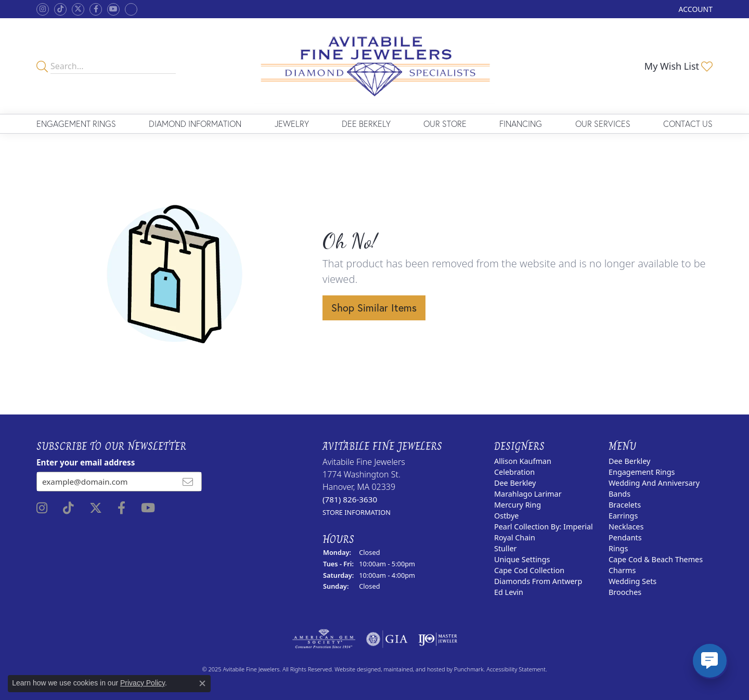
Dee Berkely (366, 124)
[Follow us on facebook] (96, 9)
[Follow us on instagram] (43, 9)
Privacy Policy (143, 683)
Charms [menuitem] (622, 570)
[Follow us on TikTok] (60, 9)
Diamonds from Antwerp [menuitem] (538, 581)
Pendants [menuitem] (625, 537)
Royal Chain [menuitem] (515, 537)
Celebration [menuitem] (514, 472)
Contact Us (688, 124)
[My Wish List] (679, 66)
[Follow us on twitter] (78, 9)
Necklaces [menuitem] (626, 527)
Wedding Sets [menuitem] (632, 581)
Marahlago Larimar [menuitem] (528, 494)
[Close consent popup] (202, 683)
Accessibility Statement (516, 669)
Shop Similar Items (374, 308)
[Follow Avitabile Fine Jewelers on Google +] (131, 9)
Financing (521, 124)
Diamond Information (195, 124)
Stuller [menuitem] (505, 548)
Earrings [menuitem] (623, 516)
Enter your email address (86, 462)
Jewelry (292, 124)
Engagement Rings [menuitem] (642, 472)
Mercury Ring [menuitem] (518, 505)
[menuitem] (324, 639)
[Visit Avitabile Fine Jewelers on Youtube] (113, 9)
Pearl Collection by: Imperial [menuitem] (544, 527)
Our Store (445, 124)
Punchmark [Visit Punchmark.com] (469, 669)
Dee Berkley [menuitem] (515, 483)
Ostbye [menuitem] (506, 516)
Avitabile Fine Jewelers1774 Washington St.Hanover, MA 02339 (364, 487)
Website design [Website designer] (354, 669)
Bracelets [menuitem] (625, 505)
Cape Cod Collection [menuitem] (529, 570)
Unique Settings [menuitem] (522, 559)
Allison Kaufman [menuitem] (523, 461)
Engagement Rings (76, 124)
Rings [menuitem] (618, 548)
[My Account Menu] (696, 9)
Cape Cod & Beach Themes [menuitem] (656, 559)
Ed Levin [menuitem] (509, 592)
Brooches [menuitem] (625, 592)
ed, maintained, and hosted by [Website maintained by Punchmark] (414, 669)
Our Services (603, 124)
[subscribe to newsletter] (188, 482)
